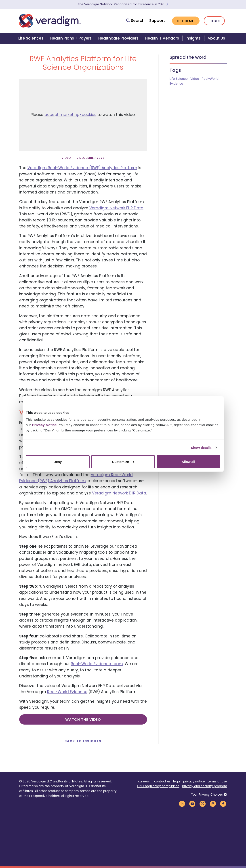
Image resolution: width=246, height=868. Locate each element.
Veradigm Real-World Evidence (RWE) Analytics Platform (82, 168)
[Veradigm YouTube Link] (192, 804)
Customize (123, 462)
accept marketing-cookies (70, 115)
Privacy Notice (44, 425)
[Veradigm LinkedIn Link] (182, 804)
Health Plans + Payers (71, 38)
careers (144, 781)
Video (195, 79)
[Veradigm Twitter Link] (203, 804)
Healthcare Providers (118, 38)
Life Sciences (31, 38)
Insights (193, 38)
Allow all (188, 462)
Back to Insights (83, 741)
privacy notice (194, 781)
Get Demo (186, 21)
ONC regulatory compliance (158, 786)
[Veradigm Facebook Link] (223, 804)
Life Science (179, 79)
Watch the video (83, 720)
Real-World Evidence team (97, 664)
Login (214, 21)
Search (135, 21)
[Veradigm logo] (50, 21)
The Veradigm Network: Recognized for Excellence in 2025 (123, 4)
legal (177, 781)
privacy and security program (205, 786)
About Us (216, 38)
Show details (201, 447)
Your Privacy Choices (207, 795)
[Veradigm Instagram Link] (213, 804)
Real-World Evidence (67, 692)
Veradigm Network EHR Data (116, 208)
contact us (162, 781)
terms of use (217, 781)
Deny (58, 462)
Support (157, 21)
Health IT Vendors (162, 38)
